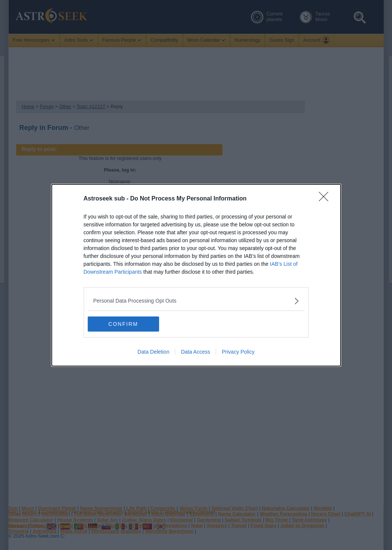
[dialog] (196, 275)
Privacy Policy (238, 351)
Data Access (195, 351)
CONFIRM (123, 324)
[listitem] (196, 301)
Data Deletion (154, 351)
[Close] (326, 199)
